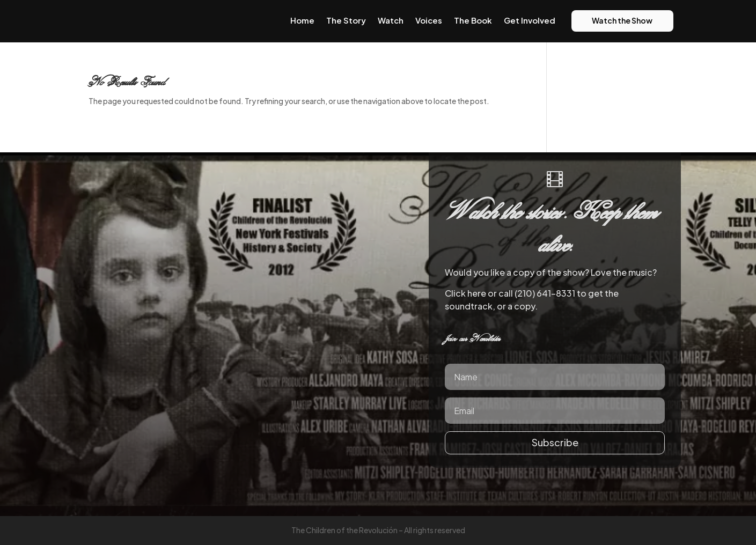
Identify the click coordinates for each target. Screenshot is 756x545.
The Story (346, 20)
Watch (391, 20)
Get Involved (530, 20)
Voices (429, 20)
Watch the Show (622, 20)
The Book (473, 20)
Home (302, 20)
